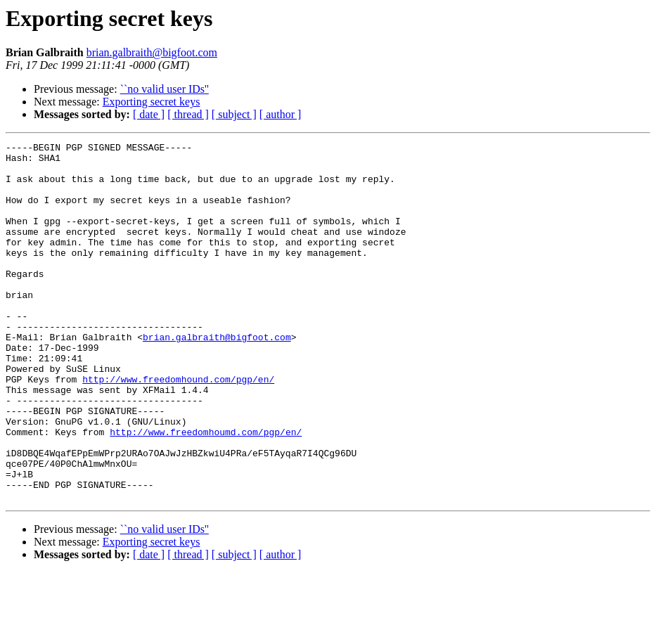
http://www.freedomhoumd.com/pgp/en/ (206, 491)
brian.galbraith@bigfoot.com (152, 52)
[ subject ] (234, 114)
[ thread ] (188, 114)
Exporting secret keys (152, 102)
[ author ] (281, 114)
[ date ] (149, 114)
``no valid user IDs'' (165, 89)
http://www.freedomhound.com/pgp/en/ (178, 427)
